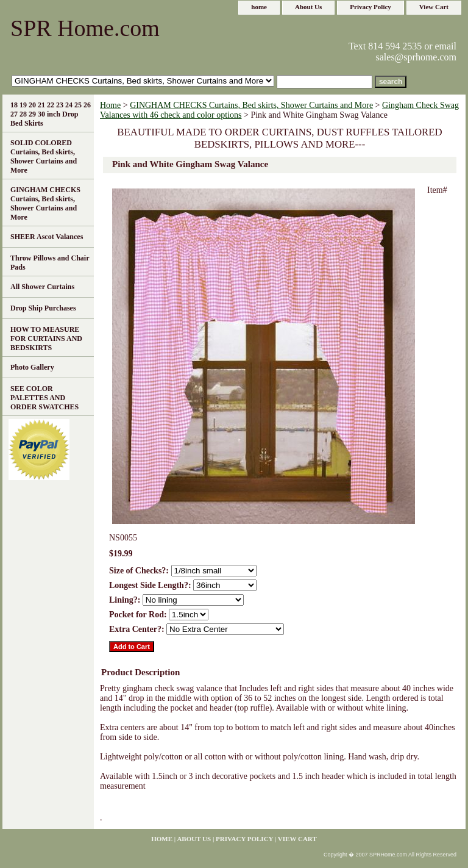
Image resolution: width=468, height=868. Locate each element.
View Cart (434, 7)
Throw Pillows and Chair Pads (50, 263)
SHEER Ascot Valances (47, 237)
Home (110, 105)
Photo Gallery (32, 367)
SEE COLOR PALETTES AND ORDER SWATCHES (44, 398)
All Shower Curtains (42, 287)
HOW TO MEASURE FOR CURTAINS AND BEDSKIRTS (46, 339)
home (259, 7)
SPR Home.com (85, 28)
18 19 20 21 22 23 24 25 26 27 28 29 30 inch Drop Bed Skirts (51, 114)
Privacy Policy (370, 7)
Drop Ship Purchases (43, 308)
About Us (308, 7)
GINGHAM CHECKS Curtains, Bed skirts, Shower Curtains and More (251, 105)
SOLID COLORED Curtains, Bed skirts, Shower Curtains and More (44, 156)
